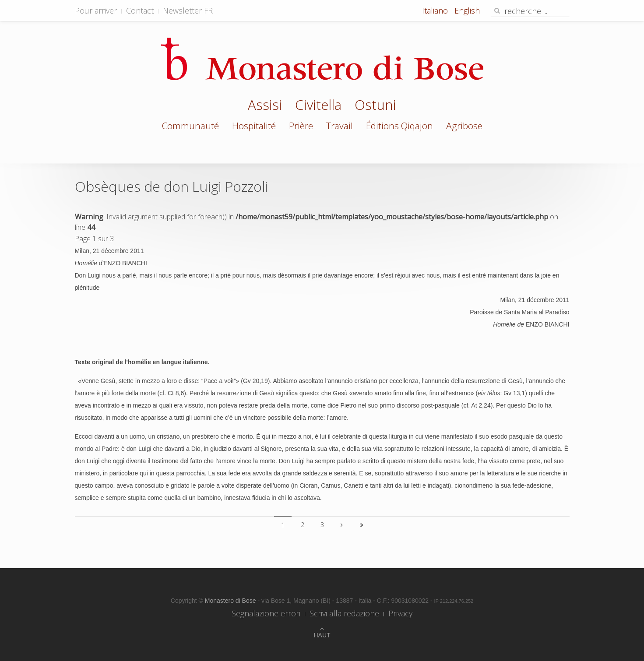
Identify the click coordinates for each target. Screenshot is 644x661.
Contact (140, 11)
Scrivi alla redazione (344, 613)
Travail (340, 126)
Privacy (400, 613)
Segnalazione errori (266, 613)
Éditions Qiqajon (399, 126)
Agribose (464, 126)
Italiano (436, 11)
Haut (322, 635)
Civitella (318, 106)
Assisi (265, 106)
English (467, 11)
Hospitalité (254, 126)
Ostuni (375, 106)
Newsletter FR (188, 11)
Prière (301, 126)
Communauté (190, 126)
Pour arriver (96, 11)
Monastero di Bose (231, 601)
